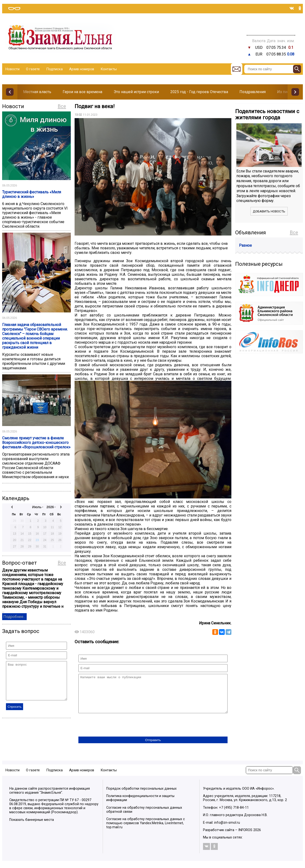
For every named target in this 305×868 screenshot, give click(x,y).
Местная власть (37, 92)
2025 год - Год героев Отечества (199, 92)
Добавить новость (269, 211)
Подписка (54, 69)
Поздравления (253, 92)
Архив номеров (82, 69)
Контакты (109, 69)
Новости (13, 69)
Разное (245, 245)
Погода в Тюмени (271, 28)
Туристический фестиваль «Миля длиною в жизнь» (32, 194)
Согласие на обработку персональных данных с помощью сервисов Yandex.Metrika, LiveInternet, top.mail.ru (146, 830)
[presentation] (115, 733)
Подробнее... (14, 617)
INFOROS (245, 837)
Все (62, 106)
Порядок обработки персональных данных (141, 796)
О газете (33, 69)
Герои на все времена (82, 92)
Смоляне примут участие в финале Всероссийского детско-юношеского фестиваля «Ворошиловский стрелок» (36, 443)
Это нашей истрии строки (136, 92)
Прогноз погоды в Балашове (271, 24)
